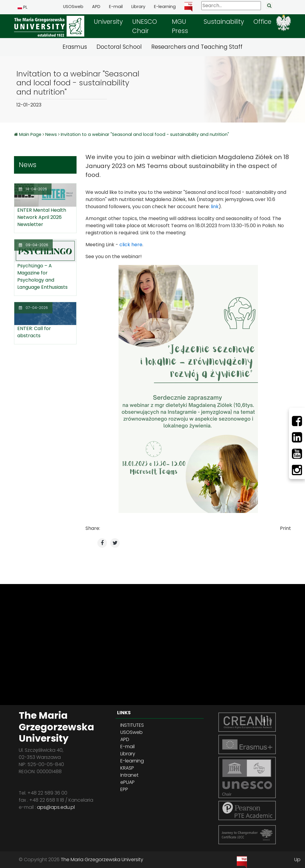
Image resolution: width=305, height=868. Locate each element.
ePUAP (127, 782)
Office (262, 22)
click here (131, 245)
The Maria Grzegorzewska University (102, 860)
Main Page (31, 134)
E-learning (165, 7)
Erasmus (75, 47)
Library (138, 7)
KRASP (127, 768)
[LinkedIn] (297, 437)
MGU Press (180, 26)
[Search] (231, 6)
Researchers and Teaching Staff (197, 47)
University (108, 22)
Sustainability (224, 22)
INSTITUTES (132, 725)
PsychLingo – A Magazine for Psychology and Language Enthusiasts (42, 276)
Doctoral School (119, 47)
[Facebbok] (297, 421)
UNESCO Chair (145, 26)
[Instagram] (297, 470)
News (51, 134)
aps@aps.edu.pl (56, 807)
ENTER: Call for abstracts (34, 332)
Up (297, 860)
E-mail (116, 7)
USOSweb (73, 7)
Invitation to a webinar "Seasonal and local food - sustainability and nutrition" (145, 134)
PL (22, 7)
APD (96, 7)
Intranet (129, 775)
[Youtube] (297, 454)
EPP (124, 789)
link (215, 207)
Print (285, 528)
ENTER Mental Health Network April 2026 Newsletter (42, 217)
